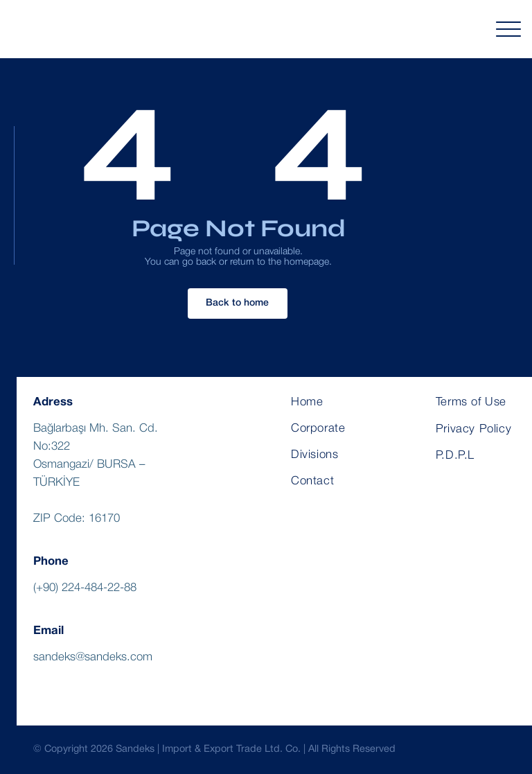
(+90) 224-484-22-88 (85, 588)
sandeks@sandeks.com (93, 657)
